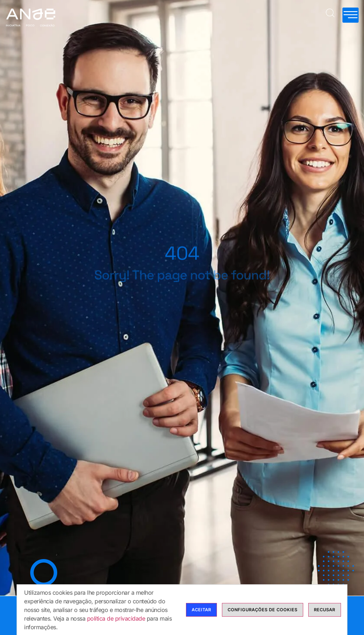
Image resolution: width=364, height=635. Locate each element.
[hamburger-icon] (351, 15)
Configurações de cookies (263, 617)
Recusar (325, 617)
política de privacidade (116, 626)
